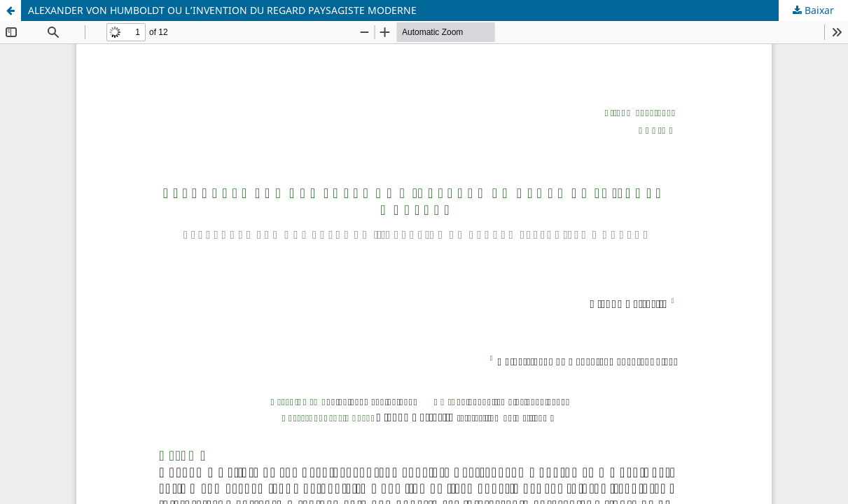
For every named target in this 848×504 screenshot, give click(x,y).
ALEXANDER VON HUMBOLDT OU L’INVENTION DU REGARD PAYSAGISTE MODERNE (222, 10)
